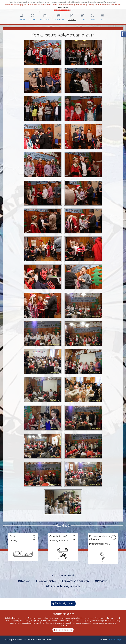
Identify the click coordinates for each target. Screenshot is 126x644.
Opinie (92, 19)
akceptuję (63, 7)
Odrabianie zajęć (58, 536)
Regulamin (45, 19)
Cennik (32, 19)
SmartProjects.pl (114, 640)
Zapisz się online (63, 604)
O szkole (21, 19)
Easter (13, 536)
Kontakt (103, 19)
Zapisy (82, 19)
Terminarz (59, 19)
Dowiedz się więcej (63, 630)
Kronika (72, 19)
